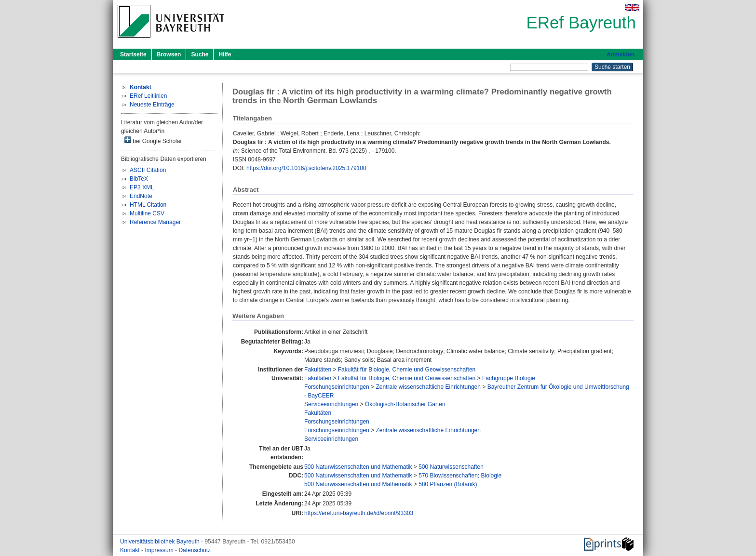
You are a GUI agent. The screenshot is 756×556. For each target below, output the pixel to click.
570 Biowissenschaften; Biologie (460, 476)
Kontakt (131, 550)
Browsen (169, 54)
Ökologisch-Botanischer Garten (405, 404)
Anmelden (621, 54)
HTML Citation (148, 205)
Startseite (133, 54)
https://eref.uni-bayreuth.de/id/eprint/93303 (359, 513)
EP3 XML (142, 187)
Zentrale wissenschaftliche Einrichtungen (428, 387)
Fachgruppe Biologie (509, 378)
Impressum (160, 550)
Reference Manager (155, 222)
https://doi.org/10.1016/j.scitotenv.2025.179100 (306, 168)
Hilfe (225, 54)
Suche (200, 54)
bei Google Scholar (153, 140)
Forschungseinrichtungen (337, 387)
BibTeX (139, 179)
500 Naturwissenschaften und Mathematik (358, 467)
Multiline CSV (147, 213)
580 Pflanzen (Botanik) (448, 484)
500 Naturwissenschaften (451, 467)
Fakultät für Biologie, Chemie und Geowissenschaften (407, 370)
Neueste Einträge (152, 105)
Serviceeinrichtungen (331, 404)
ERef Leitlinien (148, 96)
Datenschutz (195, 550)
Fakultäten (318, 370)
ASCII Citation (148, 170)
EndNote (141, 196)
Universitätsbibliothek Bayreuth (161, 542)
